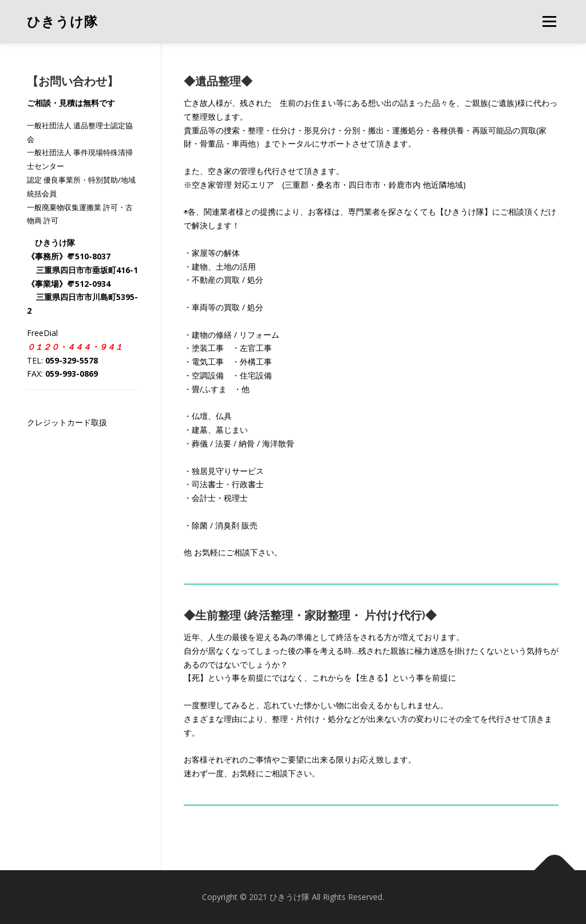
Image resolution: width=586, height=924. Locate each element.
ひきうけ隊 (62, 22)
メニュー (549, 21)
